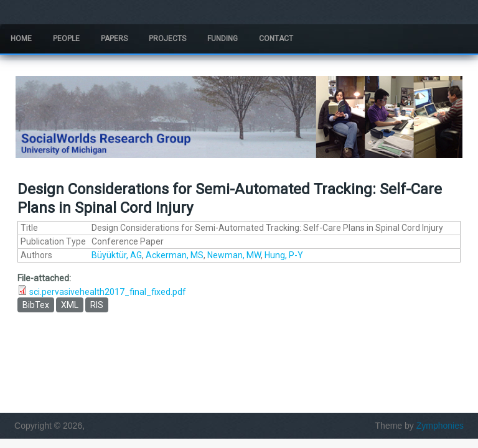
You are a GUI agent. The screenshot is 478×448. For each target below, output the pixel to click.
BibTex (36, 305)
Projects (167, 39)
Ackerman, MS (175, 255)
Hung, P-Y (284, 255)
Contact (276, 39)
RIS (97, 305)
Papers (114, 39)
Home (21, 39)
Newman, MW (234, 255)
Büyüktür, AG (117, 255)
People (66, 39)
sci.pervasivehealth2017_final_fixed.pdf (108, 292)
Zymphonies (440, 426)
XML (70, 305)
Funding (223, 39)
